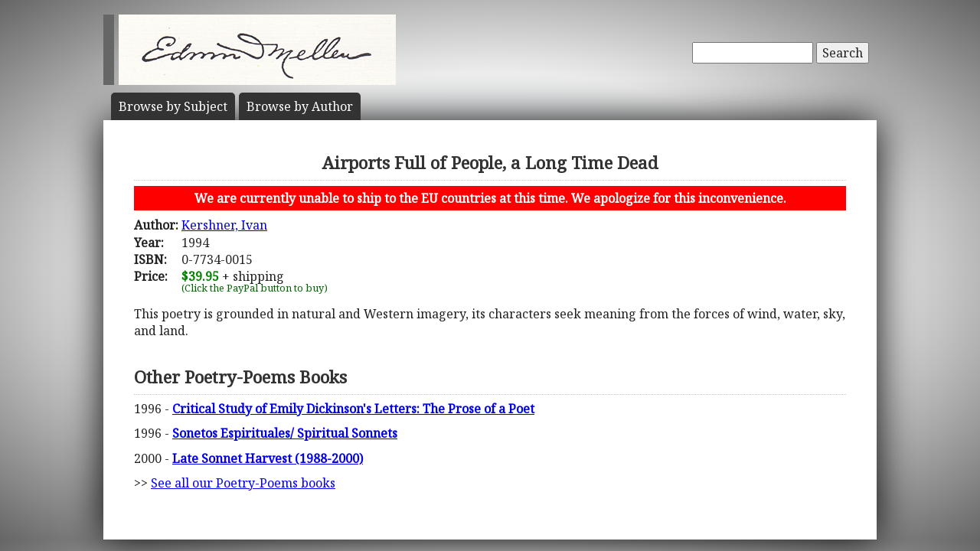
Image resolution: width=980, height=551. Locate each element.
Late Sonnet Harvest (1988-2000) (268, 458)
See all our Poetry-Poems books (243, 483)
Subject (173, 106)
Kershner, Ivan (224, 225)
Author (300, 106)
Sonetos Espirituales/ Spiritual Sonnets (285, 433)
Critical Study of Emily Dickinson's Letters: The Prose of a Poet (353, 409)
